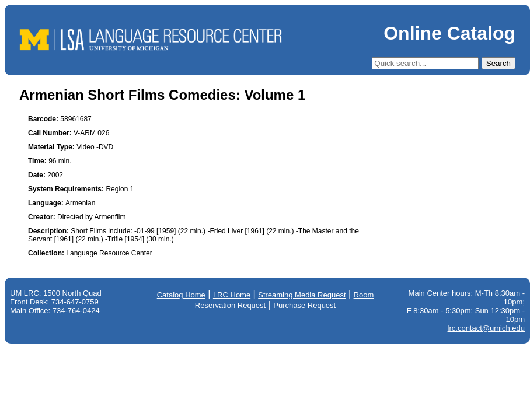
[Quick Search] (425, 63)
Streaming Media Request (302, 295)
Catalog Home (181, 295)
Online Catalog (449, 33)
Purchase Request (304, 305)
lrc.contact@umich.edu (486, 328)
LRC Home (232, 295)
